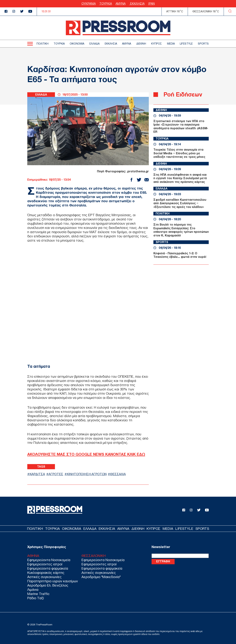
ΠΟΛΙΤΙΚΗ (42, 44)
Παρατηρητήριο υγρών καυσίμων (53, 581)
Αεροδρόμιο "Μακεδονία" (101, 577)
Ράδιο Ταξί (36, 598)
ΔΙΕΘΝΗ (141, 44)
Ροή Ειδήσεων (183, 94)
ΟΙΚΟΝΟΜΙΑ (77, 44)
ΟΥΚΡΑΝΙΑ (89, 4)
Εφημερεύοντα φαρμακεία (48, 568)
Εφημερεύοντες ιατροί (45, 564)
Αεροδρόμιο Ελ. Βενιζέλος (48, 585)
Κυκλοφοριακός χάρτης (46, 573)
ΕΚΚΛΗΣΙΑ (137, 4)
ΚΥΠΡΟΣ (157, 44)
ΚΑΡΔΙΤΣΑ (37, 474)
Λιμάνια (33, 590)
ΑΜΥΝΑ (121, 4)
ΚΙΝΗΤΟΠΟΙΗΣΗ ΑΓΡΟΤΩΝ (87, 474)
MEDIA (171, 44)
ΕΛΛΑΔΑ (94, 44)
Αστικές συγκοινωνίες (44, 577)
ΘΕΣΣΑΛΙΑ (118, 474)
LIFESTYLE (186, 44)
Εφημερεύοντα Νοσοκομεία (49, 560)
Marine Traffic (38, 594)
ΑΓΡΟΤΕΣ (56, 474)
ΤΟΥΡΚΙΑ (106, 4)
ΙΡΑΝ (151, 4)
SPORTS (203, 44)
